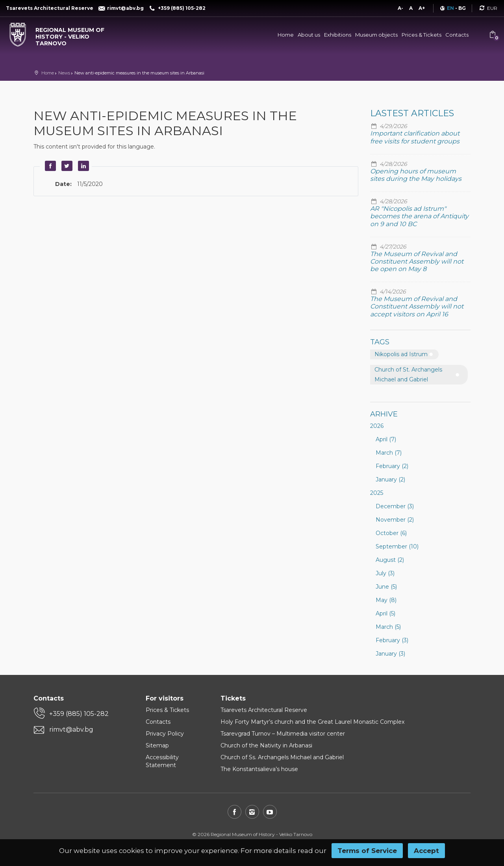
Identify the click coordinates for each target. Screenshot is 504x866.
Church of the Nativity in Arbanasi (266, 745)
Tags (380, 342)
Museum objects (376, 35)
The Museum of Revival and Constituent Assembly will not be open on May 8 (417, 261)
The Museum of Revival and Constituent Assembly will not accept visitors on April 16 (417, 306)
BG (462, 8)
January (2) (390, 479)
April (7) (386, 439)
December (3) (395, 506)
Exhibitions (338, 35)
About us (309, 35)
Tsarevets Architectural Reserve (264, 710)
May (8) (386, 600)
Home (286, 35)
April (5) (385, 613)
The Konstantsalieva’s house (259, 769)
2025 (377, 493)
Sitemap (157, 745)
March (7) (389, 453)
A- (400, 8)
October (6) (391, 533)
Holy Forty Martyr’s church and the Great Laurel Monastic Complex (312, 722)
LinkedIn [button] (82, 166)
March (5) (388, 627)
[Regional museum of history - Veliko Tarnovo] (63, 35)
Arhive (384, 414)
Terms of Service (367, 851)
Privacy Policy (165, 734)
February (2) (392, 466)
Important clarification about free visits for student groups (415, 137)
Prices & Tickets (422, 35)
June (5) (386, 587)
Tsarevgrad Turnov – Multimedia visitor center (283, 734)
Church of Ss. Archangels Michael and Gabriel (282, 757)
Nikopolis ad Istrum (401, 354)
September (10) (397, 546)
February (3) (392, 640)
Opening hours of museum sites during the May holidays (416, 175)
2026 (377, 426)
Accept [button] (426, 851)
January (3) (390, 654)
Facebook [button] (49, 166)
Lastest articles (412, 113)
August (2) (390, 560)
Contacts (457, 35)
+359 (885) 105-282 (79, 714)
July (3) (385, 573)
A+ (422, 8)
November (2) (395, 520)
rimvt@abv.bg (71, 729)
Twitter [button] (66, 166)
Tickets (233, 698)
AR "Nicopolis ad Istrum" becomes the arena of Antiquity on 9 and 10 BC (419, 216)
